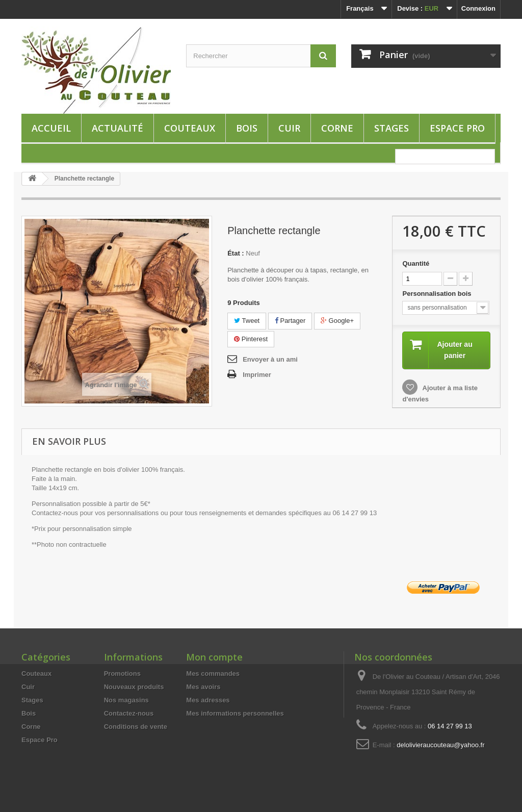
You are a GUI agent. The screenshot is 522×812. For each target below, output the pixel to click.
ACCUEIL (51, 128)
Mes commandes (213, 674)
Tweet (247, 321)
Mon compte (214, 657)
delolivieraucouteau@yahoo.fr (440, 745)
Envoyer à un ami (270, 359)
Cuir (289, 128)
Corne (337, 128)
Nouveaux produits (134, 687)
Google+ (337, 321)
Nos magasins (126, 700)
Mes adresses (208, 700)
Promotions (122, 674)
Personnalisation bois (438, 294)
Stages (391, 128)
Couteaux (190, 128)
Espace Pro (457, 128)
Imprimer (257, 375)
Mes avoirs (203, 687)
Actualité (118, 128)
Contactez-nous (129, 713)
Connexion (478, 8)
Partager (290, 321)
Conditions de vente (136, 727)
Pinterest (251, 339)
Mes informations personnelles (235, 713)
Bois (247, 128)
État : (236, 253)
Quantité (416, 263)
